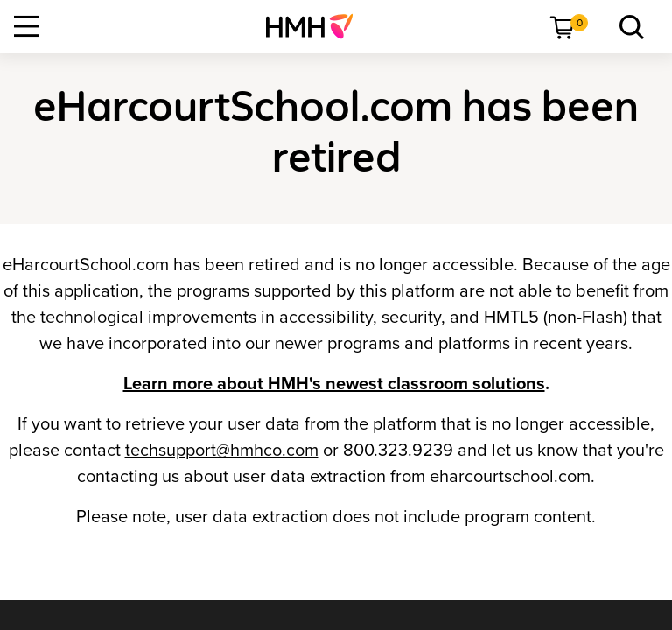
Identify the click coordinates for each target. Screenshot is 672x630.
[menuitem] (316, 26)
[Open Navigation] (26, 26)
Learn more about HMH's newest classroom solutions (334, 384)
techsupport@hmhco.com (222, 451)
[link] (316, 26)
